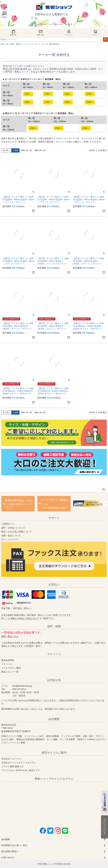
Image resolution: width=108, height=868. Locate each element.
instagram (32, 802)
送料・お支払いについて (13, 528)
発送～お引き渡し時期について (16, 532)
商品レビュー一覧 (10, 672)
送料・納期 (54, 626)
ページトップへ (104, 490)
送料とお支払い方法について (25, 618)
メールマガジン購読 (11, 668)
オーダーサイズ (34, 44)
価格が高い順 (40, 150)
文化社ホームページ (11, 759)
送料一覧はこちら (10, 636)
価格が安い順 (26, 150)
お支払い (54, 585)
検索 (105, 40)
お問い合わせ (8, 857)
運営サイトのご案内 (54, 753)
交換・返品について (11, 536)
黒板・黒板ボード (18, 44)
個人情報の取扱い (10, 851)
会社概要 (54, 719)
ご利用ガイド (8, 524)
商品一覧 (13, 33)
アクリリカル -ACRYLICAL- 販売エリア (21, 770)
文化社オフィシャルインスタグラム (19, 763)
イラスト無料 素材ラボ (12, 766)
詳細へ (28, 94)
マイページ (69, 33)
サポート (54, 518)
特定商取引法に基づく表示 (14, 845)
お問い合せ (41, 33)
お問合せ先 (54, 680)
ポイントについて (10, 539)
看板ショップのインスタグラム (54, 779)
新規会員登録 (8, 660)
